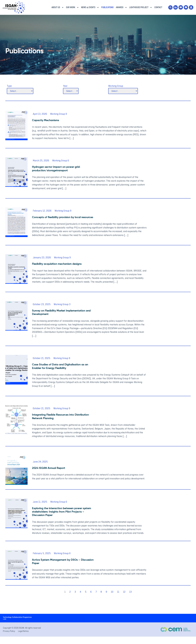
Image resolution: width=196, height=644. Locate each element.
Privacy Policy (9, 631)
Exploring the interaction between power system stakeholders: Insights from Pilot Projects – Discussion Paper (62, 512)
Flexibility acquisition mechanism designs (57, 264)
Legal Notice (23, 631)
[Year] (71, 91)
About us (58, 7)
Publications (107, 7)
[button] (170, 7)
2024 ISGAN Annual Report (49, 468)
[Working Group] (123, 91)
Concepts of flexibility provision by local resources (63, 217)
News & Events (90, 7)
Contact (158, 7)
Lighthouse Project (141, 7)
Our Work (72, 7)
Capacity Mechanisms (46, 120)
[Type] (20, 91)
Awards (121, 7)
